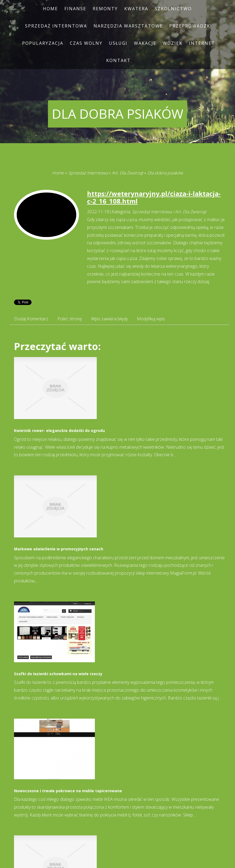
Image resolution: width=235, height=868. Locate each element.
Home (58, 173)
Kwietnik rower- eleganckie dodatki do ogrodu (59, 430)
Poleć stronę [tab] (70, 319)
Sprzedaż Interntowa (88, 173)
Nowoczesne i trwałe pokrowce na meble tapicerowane (68, 791)
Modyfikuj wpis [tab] (151, 319)
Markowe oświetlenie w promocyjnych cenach (59, 549)
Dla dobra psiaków (165, 173)
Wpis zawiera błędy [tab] (109, 319)
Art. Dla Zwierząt (127, 173)
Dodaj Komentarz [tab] (31, 319)
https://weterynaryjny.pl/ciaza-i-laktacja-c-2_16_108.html (154, 197)
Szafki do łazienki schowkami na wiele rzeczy (58, 674)
